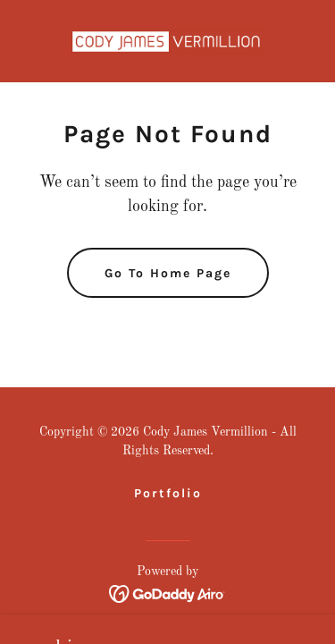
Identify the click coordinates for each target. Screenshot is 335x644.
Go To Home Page (168, 273)
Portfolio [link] (168, 493)
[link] (168, 41)
